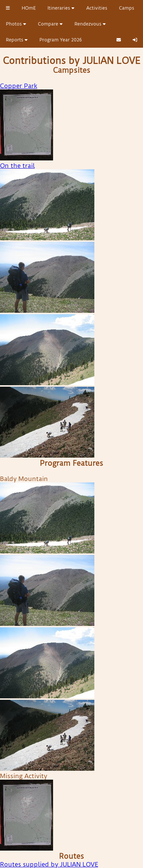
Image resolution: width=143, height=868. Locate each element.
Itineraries (61, 8)
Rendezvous (90, 24)
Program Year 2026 (61, 40)
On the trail (17, 166)
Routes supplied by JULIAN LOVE (49, 864)
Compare (50, 24)
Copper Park (19, 86)
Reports (17, 40)
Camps (127, 8)
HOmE (29, 8)
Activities (97, 8)
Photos (16, 24)
